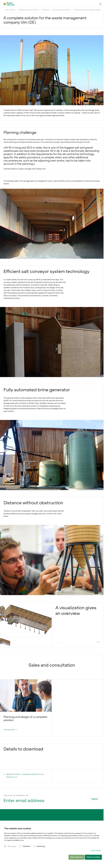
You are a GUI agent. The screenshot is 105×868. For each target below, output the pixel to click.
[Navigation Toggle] (100, 4)
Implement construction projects (28, 10)
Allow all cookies (93, 857)
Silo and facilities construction (62, 10)
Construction (45, 10)
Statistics (27, 846)
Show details (96, 850)
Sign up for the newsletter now (16, 795)
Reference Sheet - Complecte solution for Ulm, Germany (24, 776)
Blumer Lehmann (10, 10)
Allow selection (76, 857)
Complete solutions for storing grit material (87, 10)
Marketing (41, 846)
